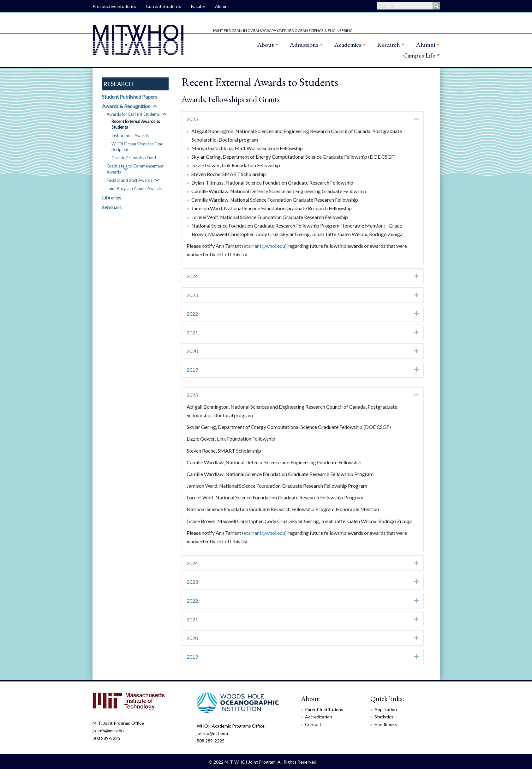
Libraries (112, 197)
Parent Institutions (324, 709)
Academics (348, 45)
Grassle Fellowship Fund (134, 158)
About (265, 45)
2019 (192, 370)
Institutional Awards (130, 136)
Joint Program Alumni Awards (134, 188)
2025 (192, 119)
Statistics (384, 717)
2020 (192, 351)
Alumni (222, 6)
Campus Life (419, 55)
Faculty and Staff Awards (130, 180)
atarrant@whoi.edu (264, 246)
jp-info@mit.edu (108, 731)
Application (386, 709)
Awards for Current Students (133, 114)
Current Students (164, 6)
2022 (192, 314)
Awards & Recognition (126, 106)
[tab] (303, 119)
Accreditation (319, 717)
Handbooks (386, 724)
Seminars (112, 207)
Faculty (198, 6)
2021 (192, 332)
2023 (192, 295)
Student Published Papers (130, 97)
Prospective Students (114, 6)
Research (389, 45)
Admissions (304, 45)
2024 (192, 276)
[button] (155, 106)
